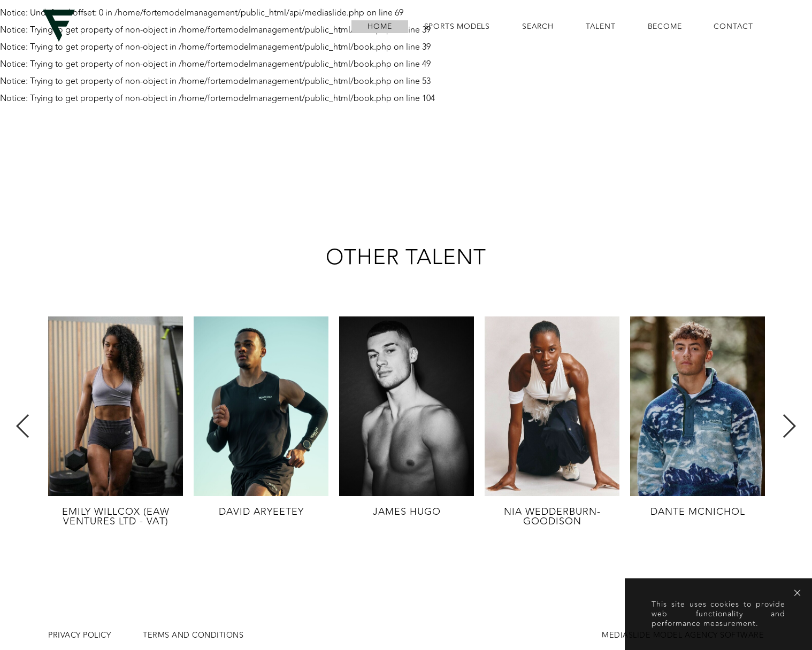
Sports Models (457, 27)
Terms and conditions (193, 636)
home (380, 27)
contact (733, 27)
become (665, 27)
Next (789, 426)
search (538, 27)
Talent (601, 27)
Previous (23, 426)
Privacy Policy (79, 636)
